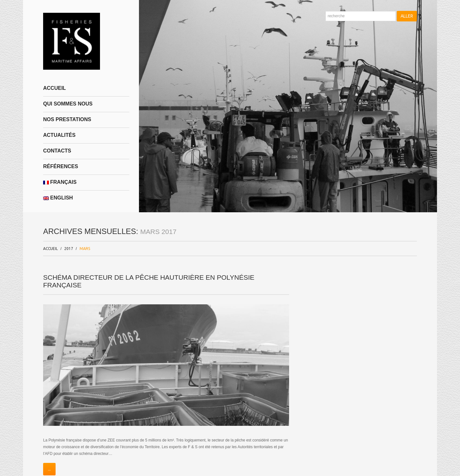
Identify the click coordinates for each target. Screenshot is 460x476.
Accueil (54, 88)
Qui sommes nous (68, 104)
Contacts (57, 151)
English (58, 198)
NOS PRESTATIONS (67, 119)
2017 (69, 249)
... (49, 469)
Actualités (59, 135)
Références (61, 166)
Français (60, 182)
